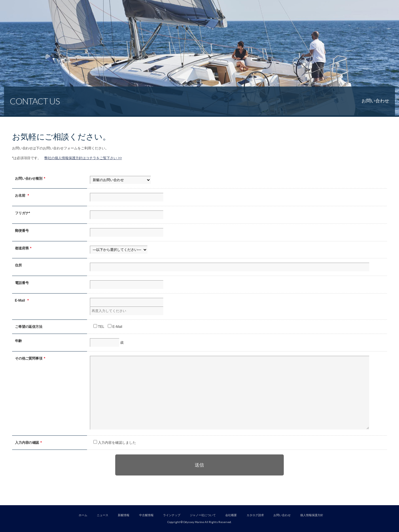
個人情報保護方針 (312, 515)
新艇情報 (124, 515)
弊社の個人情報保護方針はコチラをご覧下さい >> (83, 158)
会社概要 (231, 515)
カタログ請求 (255, 515)
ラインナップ (172, 515)
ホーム (83, 515)
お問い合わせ (282, 515)
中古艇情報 (146, 515)
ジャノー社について (203, 515)
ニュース (103, 515)
